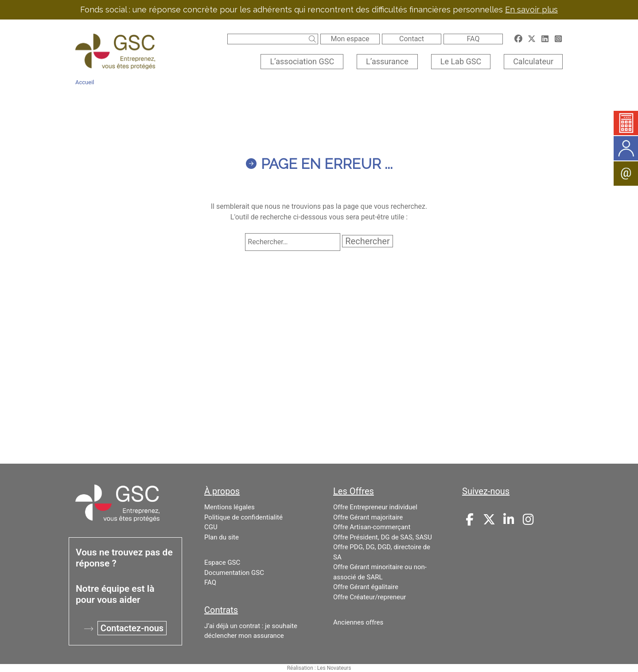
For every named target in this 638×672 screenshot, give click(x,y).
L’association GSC (302, 61)
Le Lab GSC (461, 61)
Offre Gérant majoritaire (368, 517)
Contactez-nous (132, 628)
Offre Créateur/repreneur (370, 597)
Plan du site (222, 537)
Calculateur (533, 61)
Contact (412, 39)
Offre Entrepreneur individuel (375, 507)
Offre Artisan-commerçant (372, 527)
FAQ (473, 39)
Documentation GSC (234, 573)
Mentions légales (230, 507)
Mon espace (350, 39)
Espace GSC (222, 563)
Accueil (85, 82)
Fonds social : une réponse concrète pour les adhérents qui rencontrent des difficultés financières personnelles (319, 10)
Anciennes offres (358, 622)
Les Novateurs (334, 668)
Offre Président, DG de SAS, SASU (383, 537)
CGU (211, 527)
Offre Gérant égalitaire (366, 587)
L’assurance (387, 61)
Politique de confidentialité (243, 517)
